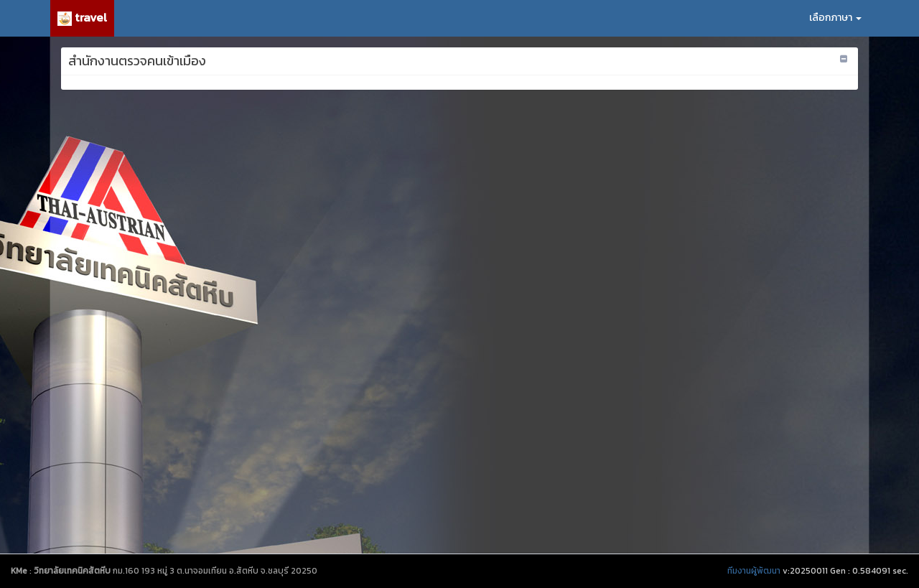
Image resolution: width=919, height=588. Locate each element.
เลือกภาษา (835, 18)
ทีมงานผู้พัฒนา (754, 571)
